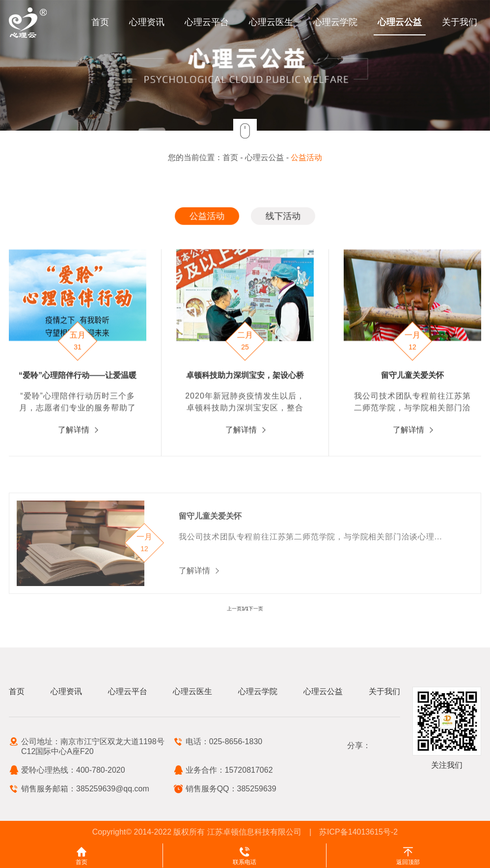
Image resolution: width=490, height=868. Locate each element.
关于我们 (460, 22)
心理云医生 (271, 22)
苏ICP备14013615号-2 (358, 832)
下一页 (253, 609)
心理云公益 (400, 22)
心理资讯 (147, 22)
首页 (100, 22)
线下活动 (282, 216)
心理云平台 (207, 22)
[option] (245, 364)
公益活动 (304, 158)
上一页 (237, 609)
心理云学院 (335, 22)
